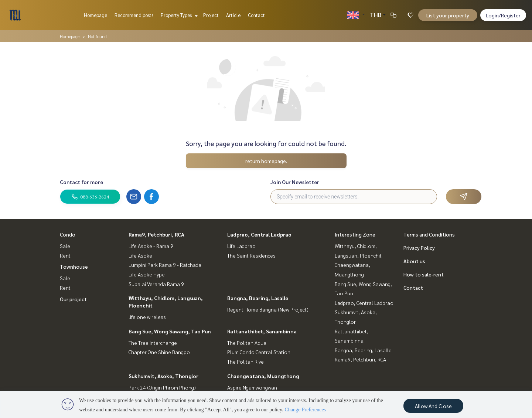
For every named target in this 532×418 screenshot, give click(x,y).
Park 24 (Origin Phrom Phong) (162, 387)
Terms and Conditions (429, 234)
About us (414, 261)
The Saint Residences (251, 255)
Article (233, 15)
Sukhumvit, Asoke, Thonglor (163, 376)
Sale (65, 246)
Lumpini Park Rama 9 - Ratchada (165, 265)
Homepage (96, 15)
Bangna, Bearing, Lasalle (258, 298)
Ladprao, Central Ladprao (259, 234)
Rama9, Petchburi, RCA (156, 234)
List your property (448, 15)
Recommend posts (134, 15)
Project (211, 15)
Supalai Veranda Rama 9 (156, 284)
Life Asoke (140, 255)
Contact (256, 15)
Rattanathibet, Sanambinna (262, 331)
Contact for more (81, 182)
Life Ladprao (241, 246)
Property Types (178, 15)
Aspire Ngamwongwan (252, 387)
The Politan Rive (245, 361)
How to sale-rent (424, 274)
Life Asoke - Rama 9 (151, 246)
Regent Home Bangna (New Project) (268, 309)
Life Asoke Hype (147, 274)
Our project (73, 299)
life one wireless (147, 317)
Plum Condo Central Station (259, 352)
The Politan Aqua (247, 343)
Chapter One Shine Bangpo (159, 352)
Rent (65, 255)
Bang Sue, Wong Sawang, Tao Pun (170, 331)
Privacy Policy (419, 248)
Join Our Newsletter (295, 182)
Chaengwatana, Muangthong (263, 376)
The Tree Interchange (153, 343)
